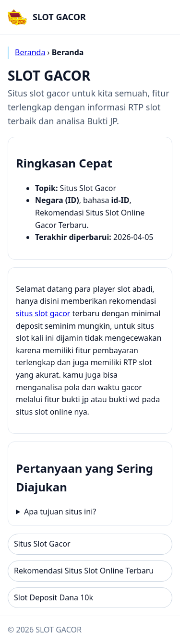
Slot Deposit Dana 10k (54, 597)
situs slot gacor (43, 313)
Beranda (30, 52)
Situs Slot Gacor (42, 544)
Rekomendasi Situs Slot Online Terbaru (84, 571)
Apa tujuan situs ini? (60, 512)
